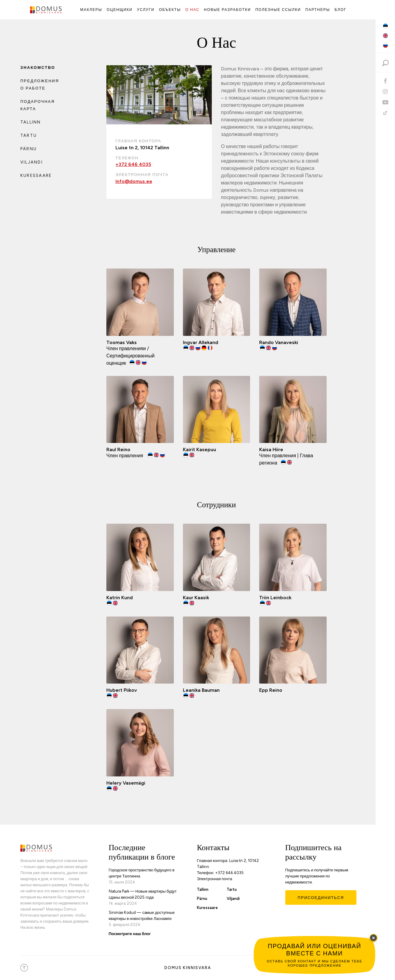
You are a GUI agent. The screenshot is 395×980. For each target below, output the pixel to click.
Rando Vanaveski (279, 342)
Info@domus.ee (134, 181)
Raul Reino (118, 449)
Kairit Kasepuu (199, 449)
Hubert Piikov (122, 690)
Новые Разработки (227, 10)
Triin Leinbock (275, 598)
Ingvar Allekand (201, 342)
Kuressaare (36, 176)
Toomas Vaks (122, 342)
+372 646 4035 (133, 164)
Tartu (29, 135)
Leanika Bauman (201, 690)
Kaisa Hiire (271, 449)
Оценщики (120, 10)
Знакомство (38, 68)
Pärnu (29, 149)
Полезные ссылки (278, 10)
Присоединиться (321, 898)
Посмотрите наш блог (130, 934)
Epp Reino (271, 690)
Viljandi (32, 162)
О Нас (192, 10)
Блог (340, 10)
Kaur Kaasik (196, 598)
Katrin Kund (120, 598)
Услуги (146, 10)
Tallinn (31, 122)
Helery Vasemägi (126, 783)
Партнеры (318, 10)
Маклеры (91, 10)
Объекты (170, 10)
